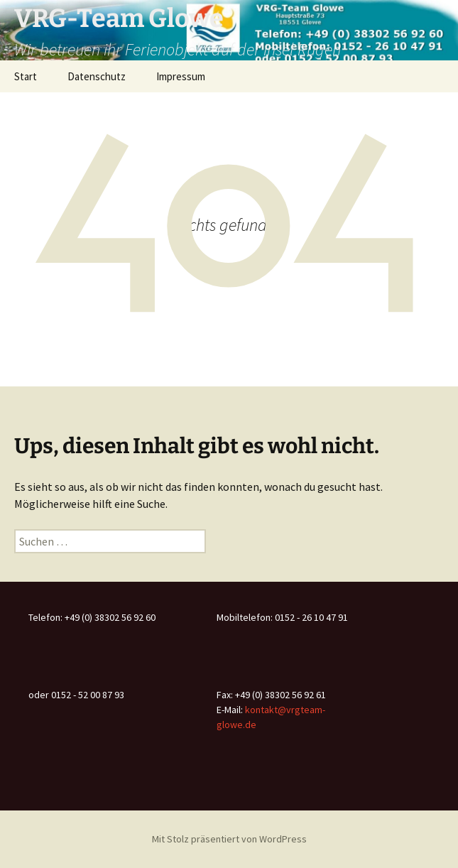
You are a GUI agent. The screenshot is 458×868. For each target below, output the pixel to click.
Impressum (181, 76)
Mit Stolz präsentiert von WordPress (229, 839)
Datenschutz (97, 76)
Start (26, 76)
